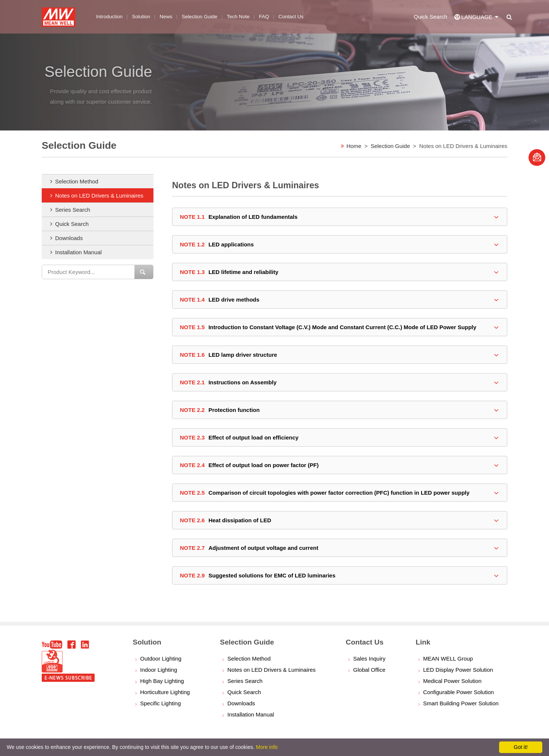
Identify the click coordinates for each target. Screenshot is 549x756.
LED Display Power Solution (458, 670)
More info (267, 747)
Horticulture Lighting (165, 692)
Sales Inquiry (369, 659)
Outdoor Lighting (161, 659)
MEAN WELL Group (448, 659)
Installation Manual (78, 252)
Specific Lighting (160, 703)
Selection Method (77, 181)
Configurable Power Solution (458, 692)
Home (354, 146)
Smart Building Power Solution (461, 703)
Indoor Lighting (158, 670)
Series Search (73, 210)
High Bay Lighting (162, 681)
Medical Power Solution (452, 681)
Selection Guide (390, 146)
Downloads (69, 238)
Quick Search (72, 224)
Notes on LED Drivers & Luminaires (99, 196)
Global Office (369, 670)
